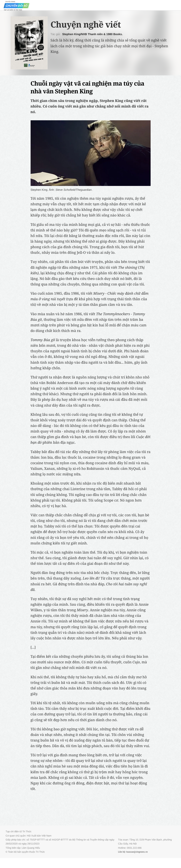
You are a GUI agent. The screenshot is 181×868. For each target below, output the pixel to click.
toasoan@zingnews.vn (137, 852)
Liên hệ (121, 852)
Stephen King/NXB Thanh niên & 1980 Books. (92, 34)
